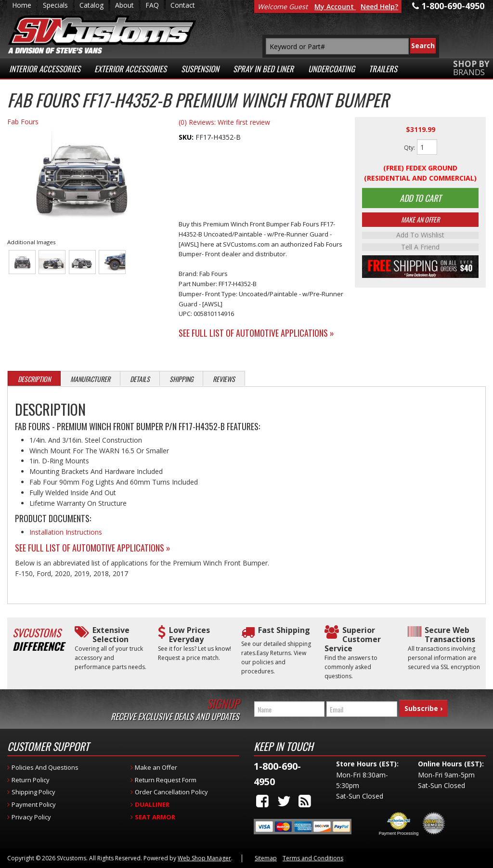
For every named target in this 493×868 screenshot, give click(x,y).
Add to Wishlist (420, 237)
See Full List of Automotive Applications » (256, 333)
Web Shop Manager (204, 858)
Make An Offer (420, 221)
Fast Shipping (284, 630)
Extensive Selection (111, 635)
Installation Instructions (66, 532)
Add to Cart (420, 199)
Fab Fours (23, 122)
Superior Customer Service (353, 640)
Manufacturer (90, 379)
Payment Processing (399, 833)
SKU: (187, 137)
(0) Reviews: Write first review (224, 122)
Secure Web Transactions (450, 635)
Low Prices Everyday (189, 635)
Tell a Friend (420, 249)
